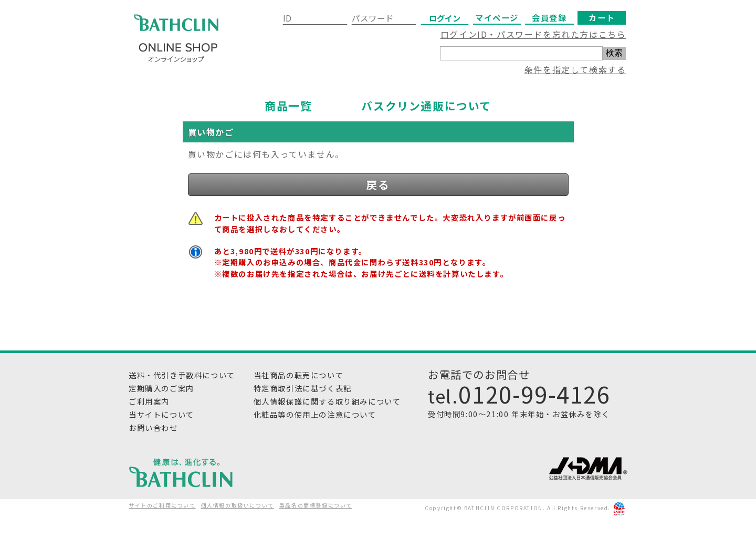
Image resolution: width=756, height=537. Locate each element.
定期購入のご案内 (161, 388)
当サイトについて (161, 414)
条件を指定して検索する (575, 69)
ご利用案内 (149, 401)
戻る (378, 184)
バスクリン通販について (426, 106)
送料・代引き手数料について (182, 375)
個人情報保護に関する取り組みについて (327, 401)
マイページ (497, 17)
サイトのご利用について (162, 505)
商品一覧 (288, 106)
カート (602, 17)
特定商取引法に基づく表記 (303, 388)
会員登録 (549, 17)
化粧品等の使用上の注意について (315, 414)
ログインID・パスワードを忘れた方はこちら (533, 34)
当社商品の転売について (299, 375)
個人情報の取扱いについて (238, 505)
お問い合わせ (153, 427)
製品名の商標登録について (316, 505)
